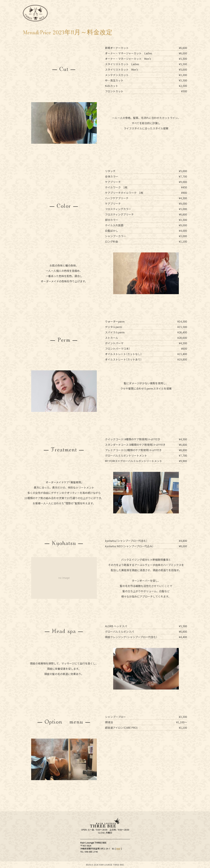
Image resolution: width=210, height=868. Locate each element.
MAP (118, 849)
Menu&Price (141, 13)
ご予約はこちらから (202, 855)
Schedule (93, 13)
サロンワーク (126, 13)
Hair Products (159, 13)
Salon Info (74, 13)
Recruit (180, 13)
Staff (111, 13)
